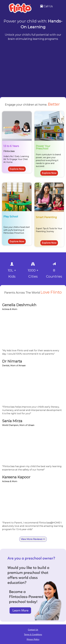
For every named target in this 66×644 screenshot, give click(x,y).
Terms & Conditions (33, 634)
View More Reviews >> (33, 539)
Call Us (46, 6)
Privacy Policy (33, 639)
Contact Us (33, 630)
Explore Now (17, 169)
